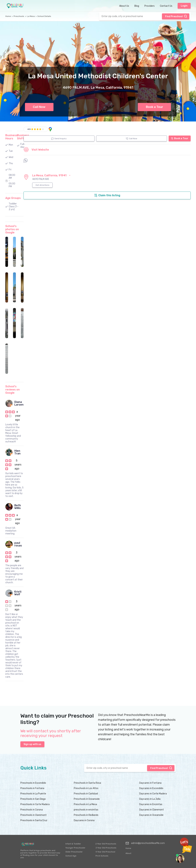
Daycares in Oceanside (151, 815)
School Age (71, 856)
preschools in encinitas (86, 810)
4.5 (29, 129)
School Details (44, 16)
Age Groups (13, 198)
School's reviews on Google (13, 390)
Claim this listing (107, 195)
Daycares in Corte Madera (153, 794)
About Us (124, 6)
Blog (137, 6)
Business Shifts (23, 137)
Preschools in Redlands (86, 815)
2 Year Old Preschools (106, 844)
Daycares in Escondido (151, 788)
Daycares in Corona (84, 820)
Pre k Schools (102, 856)
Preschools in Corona (32, 810)
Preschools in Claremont (33, 815)
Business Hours (11, 137)
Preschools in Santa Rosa (87, 783)
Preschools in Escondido (33, 783)
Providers (150, 6)
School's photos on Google (12, 229)
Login (184, 6)
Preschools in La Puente (33, 794)
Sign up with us (32, 744)
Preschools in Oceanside (87, 799)
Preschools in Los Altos (86, 788)
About (128, 853)
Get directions (42, 185)
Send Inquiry (59, 139)
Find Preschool (176, 16)
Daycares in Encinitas (151, 804)
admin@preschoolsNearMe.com (145, 843)
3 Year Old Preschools (106, 848)
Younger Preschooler (75, 848)
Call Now (39, 107)
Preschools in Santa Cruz (34, 820)
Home (8, 16)
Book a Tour (155, 107)
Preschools (19, 16)
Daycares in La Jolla (150, 799)
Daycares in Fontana (150, 783)
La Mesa (31, 16)
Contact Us (166, 6)
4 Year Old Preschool (105, 852)
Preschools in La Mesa (85, 804)
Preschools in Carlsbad (86, 794)
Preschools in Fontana (32, 788)
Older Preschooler (74, 852)
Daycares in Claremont (152, 810)
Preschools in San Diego (33, 799)
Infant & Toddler (73, 844)
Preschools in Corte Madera (35, 804)
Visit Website (36, 150)
